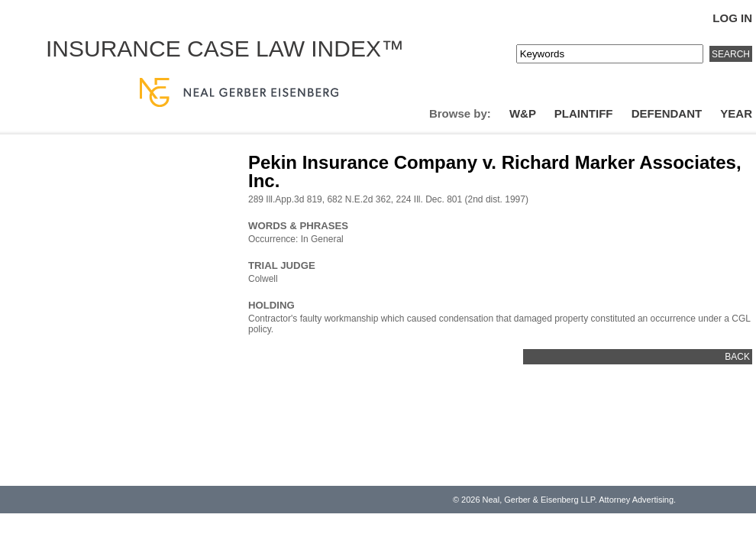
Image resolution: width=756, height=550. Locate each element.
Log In (732, 18)
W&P (523, 113)
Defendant (667, 113)
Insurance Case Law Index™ (225, 49)
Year (736, 113)
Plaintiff (584, 113)
